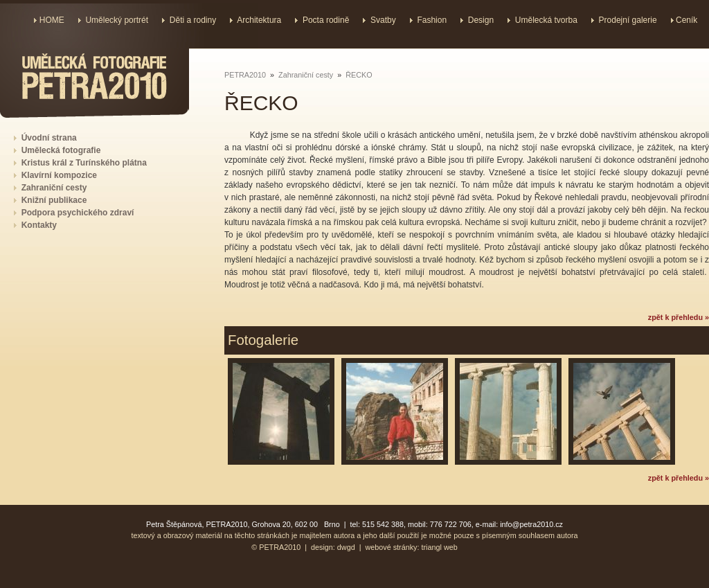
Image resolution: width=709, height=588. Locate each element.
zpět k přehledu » (679, 317)
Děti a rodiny (193, 20)
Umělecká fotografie (61, 150)
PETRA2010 (245, 75)
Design (481, 20)
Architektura (259, 20)
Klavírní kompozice (59, 175)
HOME (52, 20)
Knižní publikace (54, 200)
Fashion (432, 20)
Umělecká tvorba (546, 20)
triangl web (440, 547)
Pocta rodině (326, 20)
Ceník (686, 20)
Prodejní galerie (628, 20)
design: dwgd (333, 547)
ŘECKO (359, 75)
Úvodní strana (49, 138)
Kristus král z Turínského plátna (84, 163)
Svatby (383, 20)
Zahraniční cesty (306, 75)
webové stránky (392, 547)
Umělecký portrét (117, 20)
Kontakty (39, 225)
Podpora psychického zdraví (78, 213)
